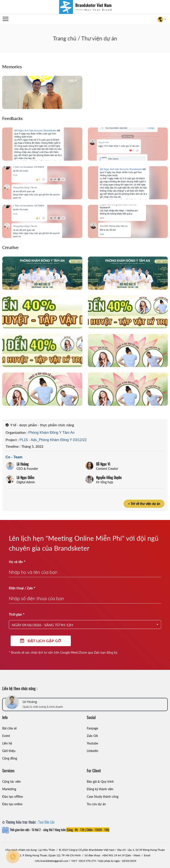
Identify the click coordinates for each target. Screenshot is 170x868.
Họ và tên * (17, 562)
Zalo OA (92, 736)
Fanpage (92, 728)
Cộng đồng (10, 758)
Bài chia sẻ (9, 728)
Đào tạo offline (13, 797)
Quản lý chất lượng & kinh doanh (43, 707)
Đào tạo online (12, 804)
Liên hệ (7, 743)
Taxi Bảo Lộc (46, 822)
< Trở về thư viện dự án (144, 504)
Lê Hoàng (23, 464)
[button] (85, 624)
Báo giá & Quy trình (100, 781)
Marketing (9, 789)
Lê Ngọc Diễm (25, 478)
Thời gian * (17, 614)
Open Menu (5, 19)
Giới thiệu (9, 751)
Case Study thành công (103, 797)
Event (6, 736)
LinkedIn (93, 751)
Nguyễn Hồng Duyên (109, 478)
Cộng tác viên (12, 781)
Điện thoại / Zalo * (22, 588)
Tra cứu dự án (96, 804)
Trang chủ (65, 38)
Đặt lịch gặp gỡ (41, 641)
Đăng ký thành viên (100, 789)
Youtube (92, 743)
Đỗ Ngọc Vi (103, 464)
